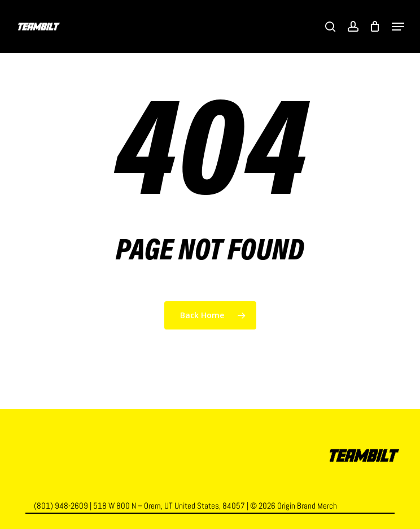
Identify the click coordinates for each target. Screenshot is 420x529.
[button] (398, 27)
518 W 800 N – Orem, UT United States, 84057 (169, 506)
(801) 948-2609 (61, 506)
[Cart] (375, 27)
